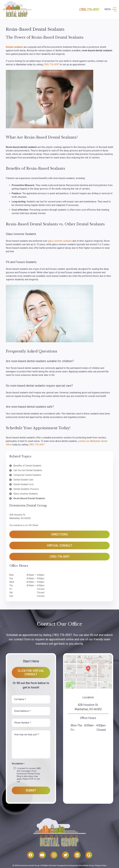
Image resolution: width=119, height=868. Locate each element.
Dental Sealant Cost (23, 484)
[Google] (89, 855)
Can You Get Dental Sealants (28, 470)
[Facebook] (30, 855)
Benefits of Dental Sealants (27, 466)
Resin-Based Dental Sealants (29, 498)
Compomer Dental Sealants (27, 475)
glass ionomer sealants (60, 241)
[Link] (17, 9)
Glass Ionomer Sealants (26, 494)
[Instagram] (54, 855)
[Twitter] (65, 855)
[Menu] (111, 9)
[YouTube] (42, 855)
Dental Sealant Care (23, 480)
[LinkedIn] (77, 855)
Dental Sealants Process (26, 489)
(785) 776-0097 (89, 9)
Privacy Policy (101, 865)
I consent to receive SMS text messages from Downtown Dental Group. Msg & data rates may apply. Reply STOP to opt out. (29, 775)
